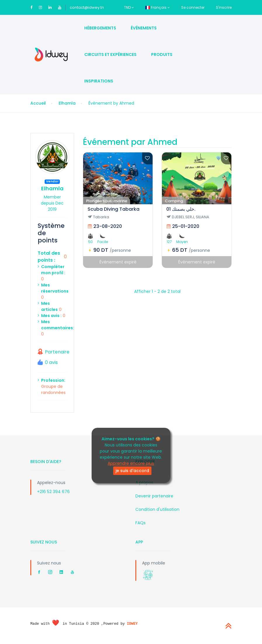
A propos (144, 483)
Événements (144, 28)
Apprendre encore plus (131, 463)
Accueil (38, 103)
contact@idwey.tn (87, 7)
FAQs (140, 523)
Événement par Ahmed (130, 142)
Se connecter (193, 7)
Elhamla (67, 103)
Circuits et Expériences (110, 54)
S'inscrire (224, 7)
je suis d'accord (132, 471)
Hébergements (100, 28)
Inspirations (99, 81)
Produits (162, 54)
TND (129, 7)
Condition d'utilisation (157, 509)
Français (158, 7)
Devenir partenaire (154, 496)
